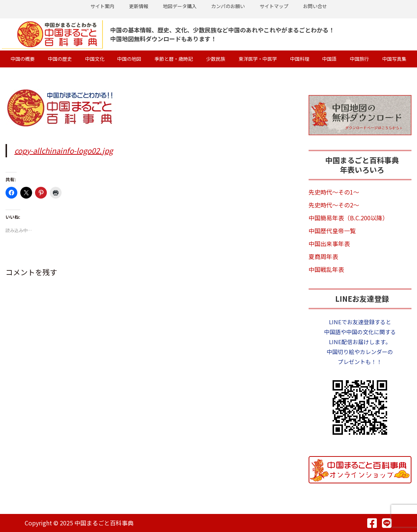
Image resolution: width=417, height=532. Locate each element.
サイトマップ (274, 6)
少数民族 (216, 58)
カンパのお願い (228, 6)
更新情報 (139, 6)
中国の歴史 (60, 58)
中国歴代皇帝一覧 (332, 230)
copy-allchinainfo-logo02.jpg (64, 150)
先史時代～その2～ (334, 204)
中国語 (329, 58)
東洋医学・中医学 (258, 58)
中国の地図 (129, 58)
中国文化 (95, 58)
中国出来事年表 (329, 243)
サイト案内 (102, 6)
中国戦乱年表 (326, 269)
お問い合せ (315, 6)
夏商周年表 (323, 256)
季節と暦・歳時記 (174, 58)
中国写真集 (394, 58)
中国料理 (300, 58)
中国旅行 (359, 58)
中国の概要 (23, 58)
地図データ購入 (180, 6)
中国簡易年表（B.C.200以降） (348, 217)
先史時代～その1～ (334, 192)
